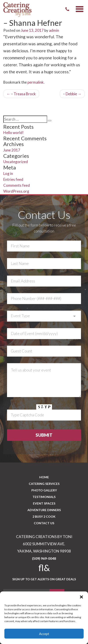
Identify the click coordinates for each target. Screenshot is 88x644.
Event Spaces (44, 503)
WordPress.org (16, 191)
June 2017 (12, 150)
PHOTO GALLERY (44, 490)
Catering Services (44, 484)
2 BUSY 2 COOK (44, 516)
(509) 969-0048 (44, 558)
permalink (36, 82)
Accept (44, 634)
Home (44, 477)
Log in (8, 173)
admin (54, 30)
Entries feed (13, 179)
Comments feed (17, 185)
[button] (81, 597)
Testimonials (44, 497)
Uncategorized (16, 162)
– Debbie (72, 94)
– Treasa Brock (21, 94)
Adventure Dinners (44, 510)
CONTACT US (44, 523)
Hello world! (13, 133)
